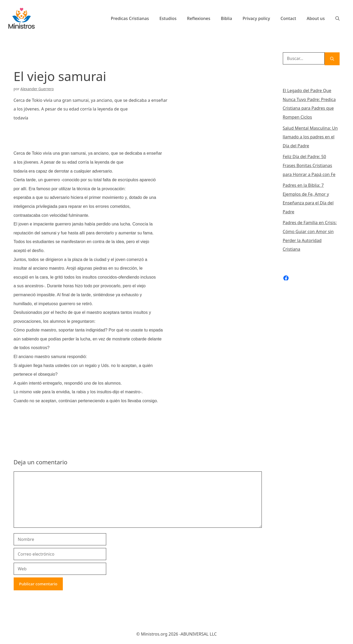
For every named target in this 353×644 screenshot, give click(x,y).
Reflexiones (199, 18)
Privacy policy (256, 18)
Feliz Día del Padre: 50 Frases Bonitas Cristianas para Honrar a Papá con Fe (309, 165)
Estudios (168, 18)
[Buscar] (332, 59)
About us (316, 18)
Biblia (226, 18)
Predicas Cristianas (130, 18)
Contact (288, 18)
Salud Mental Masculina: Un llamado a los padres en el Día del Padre (310, 137)
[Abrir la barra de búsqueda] (337, 18)
